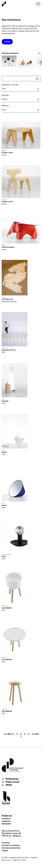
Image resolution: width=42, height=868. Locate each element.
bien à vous (6, 860)
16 (21, 734)
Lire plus (7, 42)
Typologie (5, 95)
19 (32, 734)
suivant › (37, 734)
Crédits (5, 850)
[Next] (38, 53)
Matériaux (5, 106)
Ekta (24, 860)
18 (29, 734)
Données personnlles (11, 848)
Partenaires (12, 779)
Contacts (6, 843)
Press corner (13, 782)
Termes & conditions (11, 845)
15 (17, 734)
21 (21, 737)
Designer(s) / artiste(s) (10, 85)
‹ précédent (8, 734)
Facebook (6, 819)
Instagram (6, 821)
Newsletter (6, 824)
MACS (9, 785)
